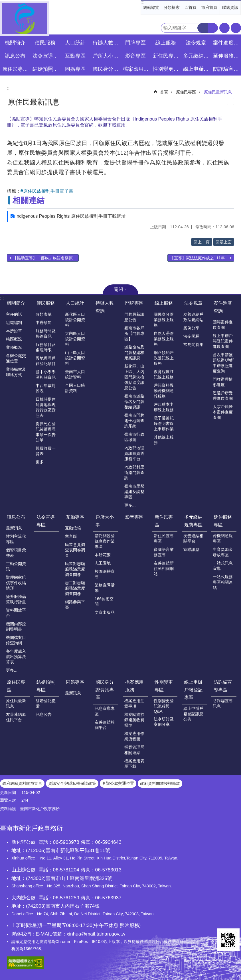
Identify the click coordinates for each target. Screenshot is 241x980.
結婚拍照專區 (46, 686)
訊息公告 (44, 714)
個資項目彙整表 (16, 553)
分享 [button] (236, 28)
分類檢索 (172, 7)
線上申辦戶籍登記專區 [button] (197, 69)
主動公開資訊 (16, 566)
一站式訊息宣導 (223, 566)
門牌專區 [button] (135, 43)
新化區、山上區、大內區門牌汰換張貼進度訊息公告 (134, 377)
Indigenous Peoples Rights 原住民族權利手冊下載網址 (71, 216)
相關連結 (29, 200)
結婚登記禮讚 (46, 703)
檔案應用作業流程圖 (134, 736)
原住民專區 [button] (15, 69)
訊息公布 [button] (15, 56)
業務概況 (14, 347)
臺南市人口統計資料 (75, 374)
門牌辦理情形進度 (223, 382)
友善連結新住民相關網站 (164, 569)
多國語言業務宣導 (164, 552)
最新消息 (14, 528)
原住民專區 (186, 92)
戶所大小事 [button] (106, 56)
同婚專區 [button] (75, 69)
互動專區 (75, 517)
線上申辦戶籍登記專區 (193, 690)
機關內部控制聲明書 (16, 626)
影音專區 (135, 56)
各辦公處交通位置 (16, 358)
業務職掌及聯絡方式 (16, 372)
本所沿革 (14, 331)
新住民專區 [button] (166, 56)
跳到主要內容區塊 (3, 3)
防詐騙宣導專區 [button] (227, 69)
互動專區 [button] (75, 56)
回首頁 (191, 7)
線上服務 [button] (166, 43)
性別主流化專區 (16, 539)
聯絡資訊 (230, 7)
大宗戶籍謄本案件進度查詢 (223, 412)
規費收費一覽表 (46, 451)
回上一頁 (202, 242)
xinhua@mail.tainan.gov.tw (96, 934)
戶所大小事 (105, 521)
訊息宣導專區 (105, 711)
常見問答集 (193, 345)
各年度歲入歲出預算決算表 (16, 657)
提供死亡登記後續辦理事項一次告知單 (46, 432)
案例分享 (191, 328)
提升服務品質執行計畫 (16, 599)
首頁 (164, 92)
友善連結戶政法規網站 (193, 317)
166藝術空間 (104, 601)
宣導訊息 (191, 549)
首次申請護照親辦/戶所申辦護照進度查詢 (223, 363)
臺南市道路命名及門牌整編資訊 (134, 402)
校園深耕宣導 (105, 574)
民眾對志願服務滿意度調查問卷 (75, 569)
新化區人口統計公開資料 (75, 320)
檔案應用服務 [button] (136, 69)
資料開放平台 (16, 613)
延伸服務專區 (223, 521)
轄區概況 (14, 339)
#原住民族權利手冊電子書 (47, 191)
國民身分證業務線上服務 (164, 320)
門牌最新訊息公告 (134, 317)
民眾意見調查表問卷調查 (75, 550)
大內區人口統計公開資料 (75, 339)
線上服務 (164, 303)
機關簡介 (16, 303)
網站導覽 (151, 7)
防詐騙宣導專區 (223, 686)
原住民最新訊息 (218, 92)
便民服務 (46, 303)
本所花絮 (103, 555)
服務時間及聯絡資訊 (46, 334)
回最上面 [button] (224, 242)
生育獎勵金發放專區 (223, 552)
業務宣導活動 (105, 588)
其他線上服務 (164, 440)
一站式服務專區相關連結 (223, 582)
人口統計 (75, 303)
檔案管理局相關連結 (134, 750)
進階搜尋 (213, 28)
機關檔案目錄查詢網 (16, 640)
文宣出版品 (105, 612)
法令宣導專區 (46, 56)
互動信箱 (73, 528)
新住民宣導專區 (164, 538)
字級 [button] (224, 28)
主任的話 (14, 314)
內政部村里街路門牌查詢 (134, 472)
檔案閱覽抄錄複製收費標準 (134, 720)
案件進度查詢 (223, 307)
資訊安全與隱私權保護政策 (72, 783)
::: (142, 2)
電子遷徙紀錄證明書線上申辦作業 (164, 423)
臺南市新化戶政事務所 (25, 19)
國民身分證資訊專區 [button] (106, 69)
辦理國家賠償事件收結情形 (16, 583)
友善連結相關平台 (193, 538)
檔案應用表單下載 (134, 764)
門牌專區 (134, 303)
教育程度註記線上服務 (164, 374)
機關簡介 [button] (15, 43)
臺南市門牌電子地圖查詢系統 (134, 421)
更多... (41, 462)
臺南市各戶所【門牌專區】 (134, 333)
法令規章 (193, 303)
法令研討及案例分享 (164, 722)
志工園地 (103, 563)
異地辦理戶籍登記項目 (46, 361)
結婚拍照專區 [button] (46, 69)
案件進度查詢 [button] (227, 43)
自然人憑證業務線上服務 (164, 339)
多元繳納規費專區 (193, 521)
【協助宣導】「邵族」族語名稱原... (44, 258)
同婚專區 (75, 682)
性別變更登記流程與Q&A (164, 706)
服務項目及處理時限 (46, 347)
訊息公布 (16, 517)
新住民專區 (164, 521)
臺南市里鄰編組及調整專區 (134, 492)
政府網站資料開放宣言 (22, 783)
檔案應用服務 (134, 686)
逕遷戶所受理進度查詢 (223, 396)
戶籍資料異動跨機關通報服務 (164, 391)
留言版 (71, 536)
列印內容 (230, 101)
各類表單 (44, 314)
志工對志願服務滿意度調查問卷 (75, 588)
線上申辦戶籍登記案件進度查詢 (223, 341)
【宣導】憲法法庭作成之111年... (199, 258)
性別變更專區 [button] (166, 69)
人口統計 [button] (75, 43)
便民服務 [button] (45, 43)
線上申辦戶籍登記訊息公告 (193, 714)
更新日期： (10, 792)
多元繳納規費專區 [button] (197, 56)
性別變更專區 (164, 686)
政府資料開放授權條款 (160, 783)
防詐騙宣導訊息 (223, 703)
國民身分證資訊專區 (105, 690)
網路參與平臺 (75, 605)
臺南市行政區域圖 (134, 437)
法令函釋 (191, 336)
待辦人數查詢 (106, 43)
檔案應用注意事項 (134, 703)
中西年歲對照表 (46, 388)
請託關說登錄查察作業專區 (105, 541)
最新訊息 (73, 693)
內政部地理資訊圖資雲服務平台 (134, 453)
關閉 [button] (118, 289)
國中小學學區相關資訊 (46, 375)
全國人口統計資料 (75, 388)
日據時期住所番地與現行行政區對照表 (46, 407)
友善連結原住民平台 (16, 717)
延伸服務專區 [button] (227, 56)
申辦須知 (44, 323)
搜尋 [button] (202, 28)
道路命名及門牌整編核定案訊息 (134, 353)
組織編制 (14, 323)
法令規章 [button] (196, 43)
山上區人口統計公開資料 (75, 358)
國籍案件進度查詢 (223, 325)
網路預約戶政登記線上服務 (164, 358)
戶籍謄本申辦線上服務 (164, 407)
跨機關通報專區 (223, 538)
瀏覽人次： (10, 800)
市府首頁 (209, 7)
